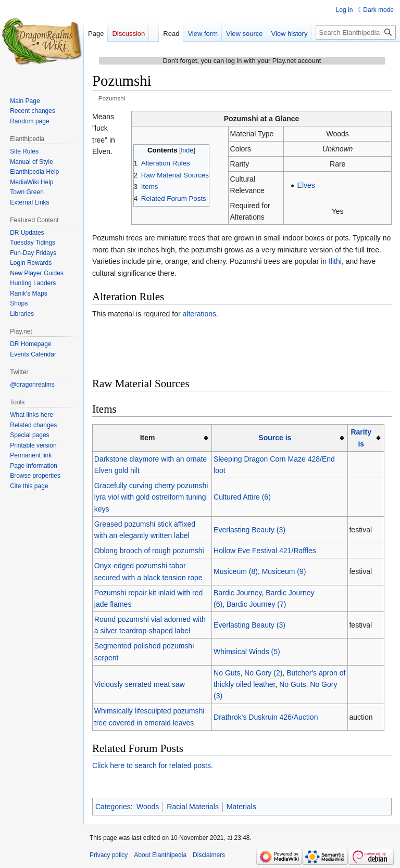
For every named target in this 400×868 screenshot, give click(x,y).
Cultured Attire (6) (242, 497)
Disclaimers (209, 855)
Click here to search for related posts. (153, 765)
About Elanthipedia (160, 855)
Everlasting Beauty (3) (249, 530)
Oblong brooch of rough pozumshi (149, 551)
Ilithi (335, 261)
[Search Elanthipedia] (356, 32)
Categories (113, 807)
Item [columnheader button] (148, 438)
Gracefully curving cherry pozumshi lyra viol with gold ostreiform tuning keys (151, 497)
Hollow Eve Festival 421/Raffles (265, 551)
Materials (241, 807)
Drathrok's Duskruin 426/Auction (266, 717)
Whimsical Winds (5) (247, 652)
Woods (148, 807)
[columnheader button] (280, 438)
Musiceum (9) (284, 571)
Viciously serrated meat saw (140, 684)
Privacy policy (109, 855)
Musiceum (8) (236, 571)
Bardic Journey (238, 593)
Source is (275, 438)
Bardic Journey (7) (256, 604)
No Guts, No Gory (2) (248, 673)
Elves (306, 185)
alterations (200, 314)
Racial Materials (193, 807)
